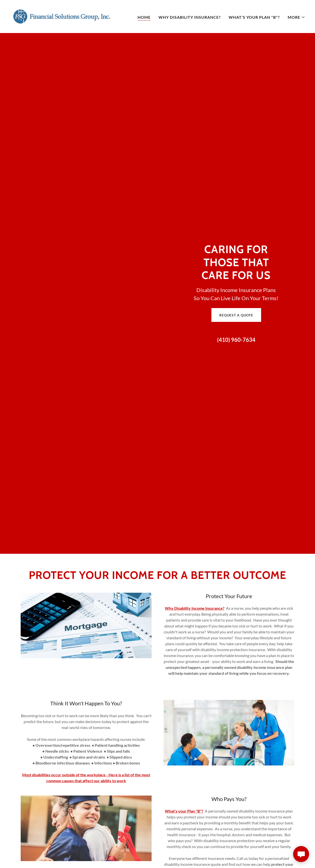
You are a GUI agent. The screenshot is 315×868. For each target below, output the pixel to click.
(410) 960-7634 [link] (236, 340)
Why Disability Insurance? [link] (190, 17)
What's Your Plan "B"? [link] (254, 17)
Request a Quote (236, 315)
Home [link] (144, 17)
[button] (296, 17)
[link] (62, 16)
